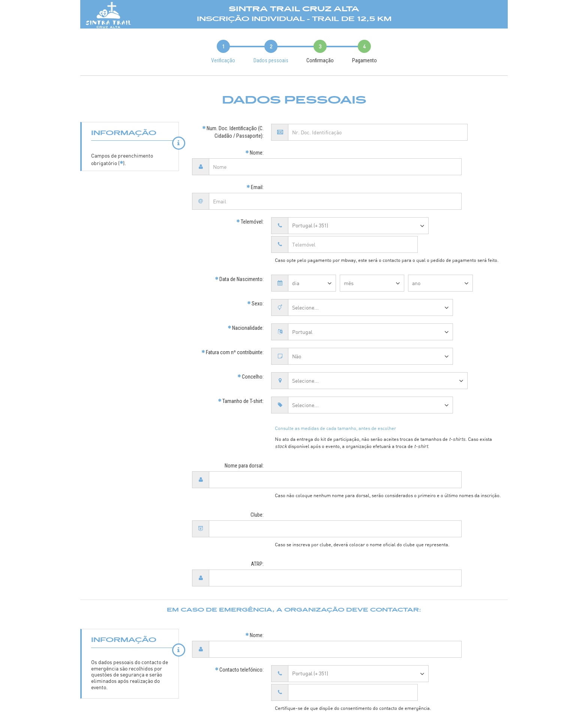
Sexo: (255, 265)
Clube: (257, 466)
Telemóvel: (250, 201)
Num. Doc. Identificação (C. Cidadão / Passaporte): (233, 132)
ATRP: (257, 505)
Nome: (254, 153)
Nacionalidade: (246, 289)
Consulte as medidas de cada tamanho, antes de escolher (335, 389)
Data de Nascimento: (239, 240)
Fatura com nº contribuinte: (232, 313)
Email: (255, 177)
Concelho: (250, 338)
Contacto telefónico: (239, 590)
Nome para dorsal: (244, 427)
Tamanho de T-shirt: (241, 362)
